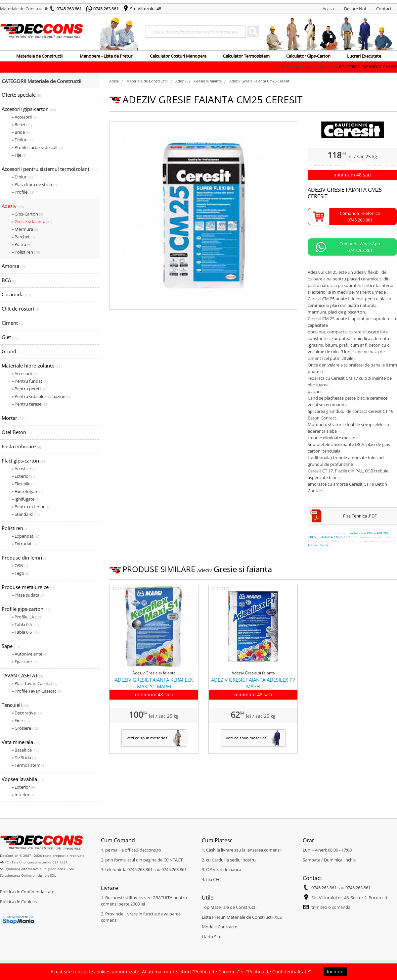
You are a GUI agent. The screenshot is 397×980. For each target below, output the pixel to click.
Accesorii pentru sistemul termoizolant (49, 169)
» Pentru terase (30, 404)
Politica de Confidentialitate (27, 892)
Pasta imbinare (21, 446)
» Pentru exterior (31, 507)
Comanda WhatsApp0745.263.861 (360, 247)
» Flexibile (23, 484)
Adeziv (13, 206)
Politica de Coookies (216, 972)
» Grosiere (25, 728)
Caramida (16, 294)
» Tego (20, 573)
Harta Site (212, 937)
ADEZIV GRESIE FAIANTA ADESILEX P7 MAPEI (253, 683)
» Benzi (22, 124)
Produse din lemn (24, 558)
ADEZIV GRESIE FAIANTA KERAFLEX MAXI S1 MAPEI (154, 683)
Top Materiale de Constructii (230, 907)
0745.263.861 (69, 9)
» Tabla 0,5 (25, 624)
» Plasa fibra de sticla (34, 184)
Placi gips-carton (24, 461)
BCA (9, 280)
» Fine (21, 720)
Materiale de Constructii (40, 56)
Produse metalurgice (28, 587)
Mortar (13, 418)
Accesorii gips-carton (29, 109)
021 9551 (60, 862)
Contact (384, 9)
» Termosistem (28, 765)
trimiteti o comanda (331, 907)
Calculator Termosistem (246, 56)
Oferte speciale (21, 95)
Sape (11, 646)
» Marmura (25, 229)
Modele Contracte (220, 927)
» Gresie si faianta (32, 221)
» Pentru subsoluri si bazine (41, 396)
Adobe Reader (319, 545)
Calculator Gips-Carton (308, 56)
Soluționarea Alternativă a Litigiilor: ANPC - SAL (37, 869)
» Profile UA (26, 617)
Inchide (335, 972)
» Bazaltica (25, 750)
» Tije (19, 155)
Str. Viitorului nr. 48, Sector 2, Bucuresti (349, 898)
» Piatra (21, 244)
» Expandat (26, 536)
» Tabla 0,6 (25, 632)
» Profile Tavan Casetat (36, 691)
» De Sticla (24, 758)
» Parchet (23, 237)
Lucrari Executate (364, 56)
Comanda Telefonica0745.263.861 (360, 217)
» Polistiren (26, 252)
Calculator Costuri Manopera (178, 56)
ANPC (4, 862)
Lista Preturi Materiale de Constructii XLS (242, 917)
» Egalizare (24, 661)
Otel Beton (17, 432)
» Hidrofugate (27, 491)
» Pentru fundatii (30, 381)
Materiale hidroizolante (32, 366)
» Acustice (24, 468)
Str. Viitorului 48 (146, 9)
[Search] (196, 32)
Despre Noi (355, 9)
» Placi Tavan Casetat (34, 683)
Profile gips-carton (26, 609)
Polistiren (16, 528)
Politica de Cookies (18, 902)
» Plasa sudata (28, 595)
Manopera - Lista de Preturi (107, 56)
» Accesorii (24, 117)
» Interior (24, 795)
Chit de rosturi (21, 309)
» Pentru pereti (29, 389)
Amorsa (14, 266)
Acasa (328, 9)
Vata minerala (21, 742)
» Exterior (23, 476)
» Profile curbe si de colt (37, 147)
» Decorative (27, 713)
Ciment (12, 323)
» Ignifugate (25, 499)
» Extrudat (24, 544)
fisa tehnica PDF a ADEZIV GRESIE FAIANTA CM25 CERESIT (348, 535)
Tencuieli (15, 705)
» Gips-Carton (27, 214)
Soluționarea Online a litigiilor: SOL (28, 875)
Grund (12, 351)
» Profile (23, 192)
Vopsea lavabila (23, 779)
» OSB (20, 565)
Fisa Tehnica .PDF (360, 516)
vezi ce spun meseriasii (148, 738)
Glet (10, 337)
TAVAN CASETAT (22, 675)
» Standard (26, 514)
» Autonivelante (29, 654)
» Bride (21, 132)
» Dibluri (23, 140)
